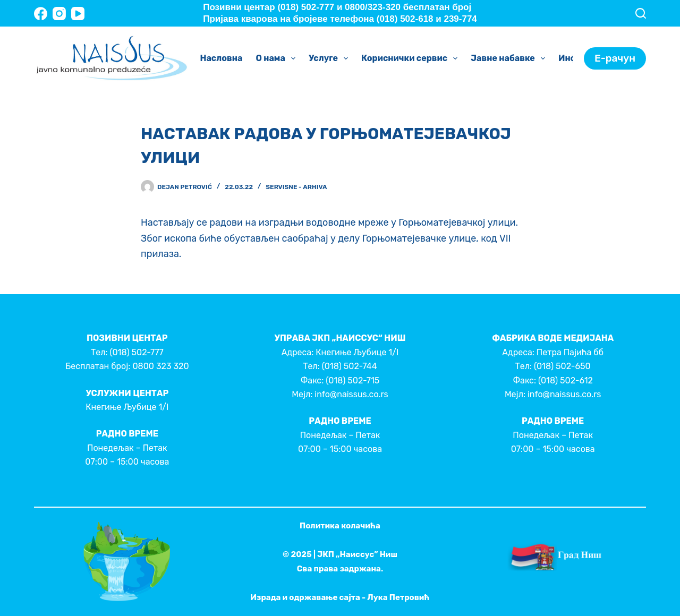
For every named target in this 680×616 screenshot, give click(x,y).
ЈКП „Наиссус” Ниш (357, 554)
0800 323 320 (160, 366)
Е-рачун (615, 58)
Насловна (222, 58)
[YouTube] (78, 14)
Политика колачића (340, 526)
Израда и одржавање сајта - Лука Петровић (340, 597)
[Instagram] (59, 14)
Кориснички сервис (411, 58)
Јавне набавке (510, 58)
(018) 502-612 (566, 380)
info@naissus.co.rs (351, 394)
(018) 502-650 (562, 366)
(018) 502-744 (350, 366)
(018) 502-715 (352, 380)
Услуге (330, 58)
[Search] (641, 13)
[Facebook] (41, 14)
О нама (278, 58)
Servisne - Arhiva (296, 187)
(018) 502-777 (136, 352)
